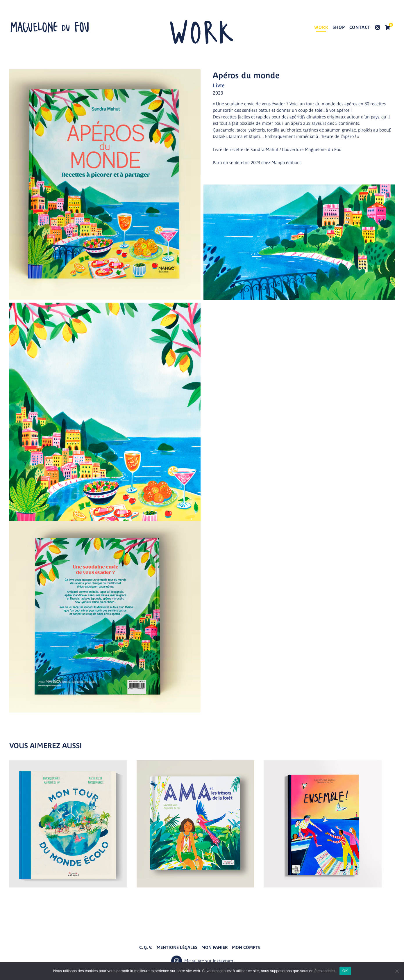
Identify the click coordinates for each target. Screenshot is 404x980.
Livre (219, 85)
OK (345, 971)
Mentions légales (177, 947)
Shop (339, 27)
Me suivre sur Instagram (377, 28)
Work (321, 27)
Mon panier (215, 947)
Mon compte (246, 947)
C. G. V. (146, 947)
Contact (360, 27)
